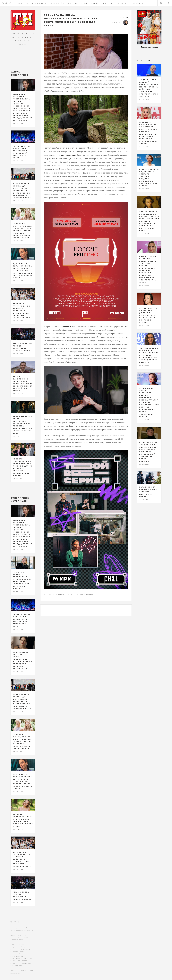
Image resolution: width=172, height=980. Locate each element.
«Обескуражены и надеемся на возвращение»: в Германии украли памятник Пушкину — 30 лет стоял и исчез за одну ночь (149, 221)
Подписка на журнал (149, 47)
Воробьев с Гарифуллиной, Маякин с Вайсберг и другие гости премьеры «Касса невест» (22, 311)
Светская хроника (36, 3)
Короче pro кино (65, 594)
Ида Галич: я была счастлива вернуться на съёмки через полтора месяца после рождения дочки (23, 271)
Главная (7, 3)
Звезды (67, 3)
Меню (168, 3)
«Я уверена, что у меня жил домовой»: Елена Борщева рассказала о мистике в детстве (148, 315)
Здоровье (108, 3)
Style (85, 3)
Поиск (161, 3)
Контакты (138, 3)
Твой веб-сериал (86, 594)
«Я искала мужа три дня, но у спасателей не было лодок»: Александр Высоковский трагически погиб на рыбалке (148, 452)
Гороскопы (123, 3)
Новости (55, 3)
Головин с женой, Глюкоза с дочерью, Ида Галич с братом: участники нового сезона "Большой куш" (22, 231)
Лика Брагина (117, 22)
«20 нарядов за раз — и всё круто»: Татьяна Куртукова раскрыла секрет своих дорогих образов (149, 355)
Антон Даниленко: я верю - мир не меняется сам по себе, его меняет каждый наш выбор (23, 384)
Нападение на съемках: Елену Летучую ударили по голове (148, 492)
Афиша (95, 3)
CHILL (49, 594)
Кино (19, 3)
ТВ (76, 3)
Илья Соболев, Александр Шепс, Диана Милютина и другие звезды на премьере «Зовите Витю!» (22, 191)
